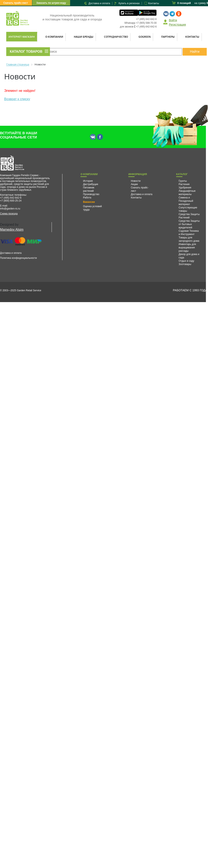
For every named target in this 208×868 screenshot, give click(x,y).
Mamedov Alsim (12, 230)
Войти (173, 20)
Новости (136, 181)
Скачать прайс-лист (16, 3)
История (88, 181)
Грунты (183, 181)
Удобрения (185, 188)
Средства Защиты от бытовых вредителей (189, 224)
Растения (184, 184)
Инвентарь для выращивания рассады (187, 248)
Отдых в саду (186, 261)
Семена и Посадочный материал (186, 201)
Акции (134, 184)
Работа (87, 198)
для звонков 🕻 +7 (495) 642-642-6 (138, 27)
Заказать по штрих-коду (51, 3)
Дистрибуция (90, 184)
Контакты (154, 3)
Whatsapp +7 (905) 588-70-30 (141, 23)
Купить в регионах (129, 3)
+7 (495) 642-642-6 (146, 19)
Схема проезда (9, 214)
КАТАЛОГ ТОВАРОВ (26, 52)
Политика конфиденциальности (18, 258)
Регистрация (177, 25)
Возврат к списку (17, 99)
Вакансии (89, 202)
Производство (91, 194)
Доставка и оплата (99, 3)
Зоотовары (185, 264)
